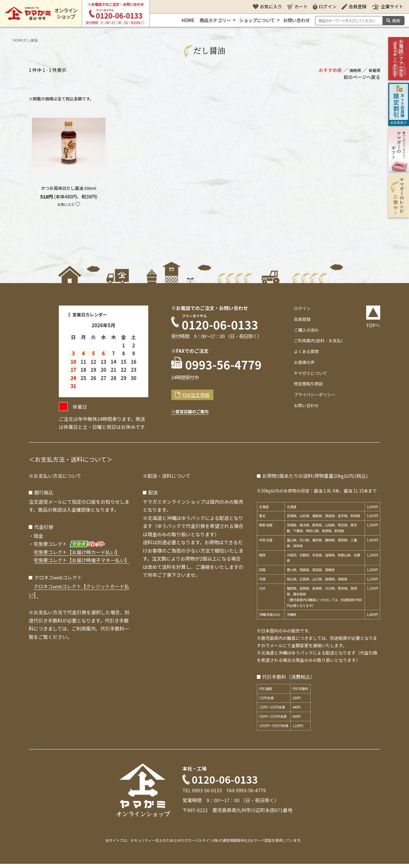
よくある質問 (304, 354)
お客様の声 (302, 364)
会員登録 (299, 321)
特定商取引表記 (307, 386)
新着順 (373, 71)
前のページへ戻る (362, 79)
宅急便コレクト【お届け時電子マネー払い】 (81, 564)
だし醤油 (34, 40)
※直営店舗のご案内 (194, 421)
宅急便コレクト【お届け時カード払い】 (77, 556)
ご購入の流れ (304, 332)
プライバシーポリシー (314, 397)
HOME (19, 40)
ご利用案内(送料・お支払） (319, 343)
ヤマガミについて (309, 375)
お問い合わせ (304, 408)
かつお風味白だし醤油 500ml (69, 190)
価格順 (352, 71)
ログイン (299, 310)
